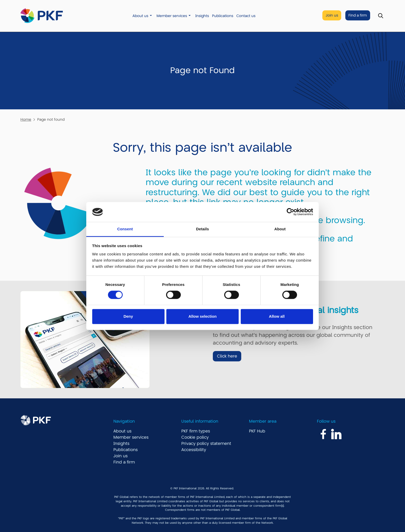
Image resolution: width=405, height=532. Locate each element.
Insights (202, 16)
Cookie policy (195, 437)
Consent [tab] (125, 229)
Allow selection (202, 316)
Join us (332, 15)
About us (140, 16)
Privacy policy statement (206, 444)
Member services (172, 16)
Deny (128, 316)
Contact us (246, 16)
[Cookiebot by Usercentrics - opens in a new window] (290, 212)
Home (26, 119)
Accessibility (194, 450)
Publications (223, 16)
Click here (227, 356)
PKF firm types (196, 431)
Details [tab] (202, 229)
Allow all (277, 316)
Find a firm (358, 15)
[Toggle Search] (381, 16)
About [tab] (280, 229)
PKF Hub (257, 431)
